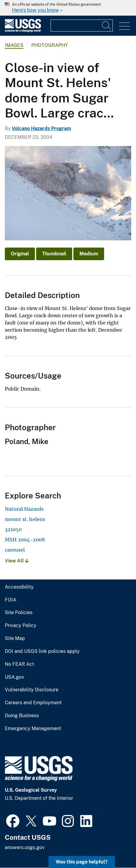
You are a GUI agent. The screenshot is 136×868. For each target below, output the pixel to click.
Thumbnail (54, 254)
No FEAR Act (19, 664)
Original (20, 254)
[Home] (23, 31)
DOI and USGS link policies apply (42, 651)
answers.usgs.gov (25, 847)
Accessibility (19, 587)
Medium (89, 254)
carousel (15, 550)
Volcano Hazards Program (41, 128)
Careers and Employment (33, 703)
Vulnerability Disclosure (32, 690)
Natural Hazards (24, 509)
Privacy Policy (21, 626)
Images (14, 45)
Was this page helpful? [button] (82, 862)
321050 (13, 529)
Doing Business (22, 716)
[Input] (82, 26)
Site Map (15, 638)
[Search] (107, 26)
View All (17, 561)
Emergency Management (33, 729)
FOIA (11, 600)
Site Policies (19, 613)
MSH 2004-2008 (25, 540)
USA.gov (14, 677)
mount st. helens (25, 519)
